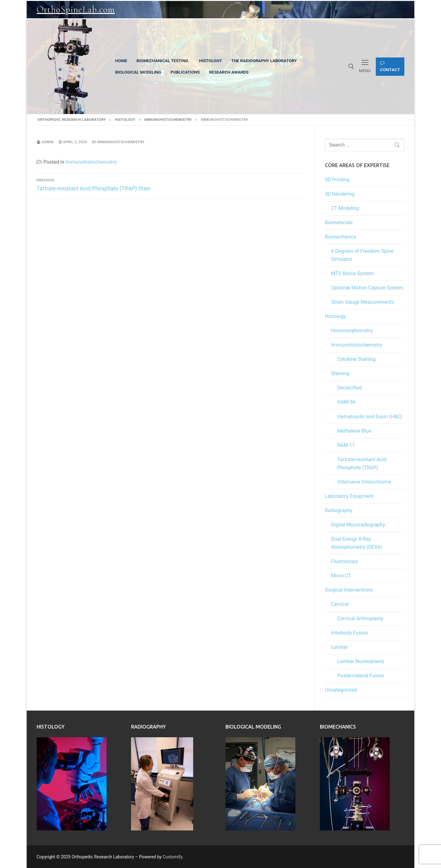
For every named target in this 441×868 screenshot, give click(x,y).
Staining (340, 373)
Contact (390, 66)
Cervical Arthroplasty (360, 618)
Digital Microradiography (358, 525)
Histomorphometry (352, 331)
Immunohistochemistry (118, 142)
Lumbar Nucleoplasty (361, 661)
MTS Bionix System (352, 273)
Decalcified (350, 388)
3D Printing (337, 180)
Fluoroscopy (345, 561)
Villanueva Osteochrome (364, 482)
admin (45, 142)
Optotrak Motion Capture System (367, 288)
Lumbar (339, 647)
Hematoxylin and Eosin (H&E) (370, 417)
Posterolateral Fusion (361, 676)
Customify (173, 857)
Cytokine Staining (356, 359)
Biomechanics (341, 237)
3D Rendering (340, 194)
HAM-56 (346, 402)
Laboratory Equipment (349, 496)
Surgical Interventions (349, 590)
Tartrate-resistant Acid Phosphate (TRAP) (362, 464)
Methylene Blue (354, 431)
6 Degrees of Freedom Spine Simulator (362, 255)
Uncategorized (341, 690)
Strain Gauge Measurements (362, 302)
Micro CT (341, 576)
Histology (335, 316)
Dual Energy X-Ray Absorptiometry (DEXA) (357, 543)
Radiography (339, 510)
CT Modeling (345, 208)
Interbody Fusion (350, 633)
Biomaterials (339, 223)
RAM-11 (346, 445)
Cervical (340, 604)
